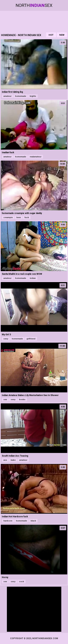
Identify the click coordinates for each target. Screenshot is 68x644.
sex (5, 400)
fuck (27, 217)
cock (21, 582)
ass (5, 460)
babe (13, 460)
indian (33, 278)
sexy (6, 339)
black (33, 521)
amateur (7, 96)
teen (19, 217)
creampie (8, 217)
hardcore (8, 521)
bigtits (33, 96)
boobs (22, 400)
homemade (21, 96)
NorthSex (34, 5)
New (62, 35)
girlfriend (31, 339)
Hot (51, 35)
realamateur (36, 157)
